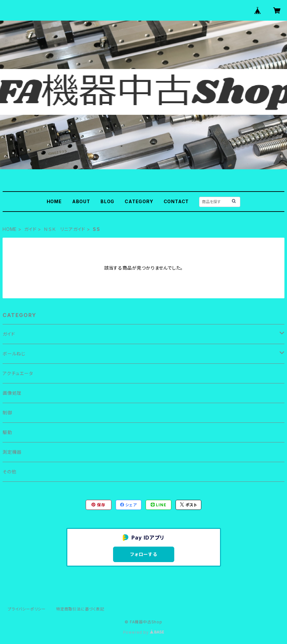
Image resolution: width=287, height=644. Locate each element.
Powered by (144, 632)
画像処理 (12, 393)
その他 (9, 472)
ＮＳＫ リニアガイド (65, 229)
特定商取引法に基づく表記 (80, 609)
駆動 (7, 432)
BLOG (107, 201)
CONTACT (176, 201)
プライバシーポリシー (27, 609)
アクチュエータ (18, 373)
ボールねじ (14, 354)
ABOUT (81, 201)
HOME (54, 201)
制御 (7, 413)
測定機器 (12, 452)
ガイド (30, 229)
